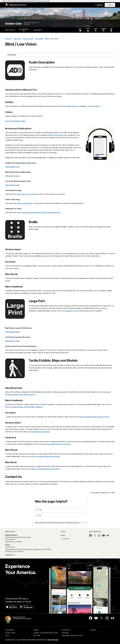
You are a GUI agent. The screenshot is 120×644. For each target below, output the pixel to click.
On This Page (16, 55)
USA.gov (93, 630)
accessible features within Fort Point (96, 417)
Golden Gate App (72, 106)
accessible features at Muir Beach (48, 469)
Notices (36, 630)
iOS (89, 106)
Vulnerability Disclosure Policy (72, 635)
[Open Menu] (110, 5)
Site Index (65, 539)
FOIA (7, 635)
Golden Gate (14, 24)
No (40, 515)
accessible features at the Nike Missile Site (20, 395)
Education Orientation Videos (15, 121)
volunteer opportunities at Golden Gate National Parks (41, 212)
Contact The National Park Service (46, 633)
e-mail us (22, 484)
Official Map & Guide (12, 167)
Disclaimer (65, 633)
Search (99, 5)
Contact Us (10, 555)
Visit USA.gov (53, 640)
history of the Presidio (24, 203)
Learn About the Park (25, 30)
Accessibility (10, 630)
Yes (40, 510)
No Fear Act (66, 630)
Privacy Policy (10, 633)
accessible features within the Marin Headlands (26, 407)
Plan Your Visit (10, 30)
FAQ (63, 535)
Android (97, 106)
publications (69, 311)
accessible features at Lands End (59, 444)
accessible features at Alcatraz (39, 432)
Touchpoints (76, 523)
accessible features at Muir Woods (48, 456)
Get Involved (38, 30)
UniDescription (59, 135)
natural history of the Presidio (27, 194)
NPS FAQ (37, 635)
